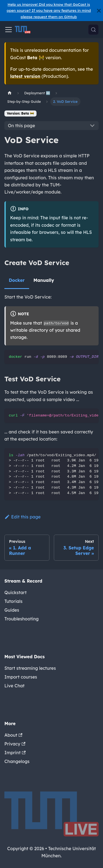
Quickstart (16, 592)
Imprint (15, 753)
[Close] (99, 11)
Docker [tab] (17, 280)
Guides (12, 610)
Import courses (21, 677)
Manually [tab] (44, 280)
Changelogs (17, 761)
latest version (25, 76)
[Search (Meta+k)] (93, 30)
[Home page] (10, 93)
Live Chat (14, 686)
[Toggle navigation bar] (9, 30)
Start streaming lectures (30, 668)
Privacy (15, 744)
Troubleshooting (22, 619)
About (13, 735)
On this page (22, 126)
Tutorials (13, 601)
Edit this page (23, 517)
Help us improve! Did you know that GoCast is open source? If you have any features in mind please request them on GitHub (49, 10)
